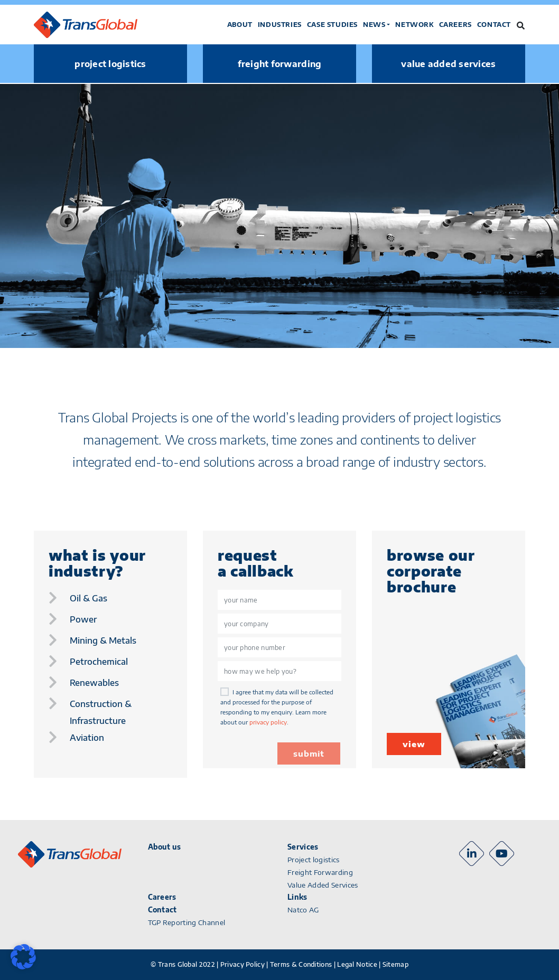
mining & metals (103, 640)
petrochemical (99, 662)
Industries (280, 25)
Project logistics (314, 860)
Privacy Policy (243, 964)
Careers (455, 25)
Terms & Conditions (301, 964)
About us (165, 847)
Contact (494, 25)
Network (414, 25)
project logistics (110, 64)
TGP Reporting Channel (187, 922)
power (83, 619)
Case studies (332, 25)
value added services (448, 64)
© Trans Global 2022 (183, 964)
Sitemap (395, 964)
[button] (23, 957)
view (414, 744)
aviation (87, 738)
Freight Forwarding (320, 872)
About (240, 25)
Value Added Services (323, 885)
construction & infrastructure (101, 712)
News (374, 25)
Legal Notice (357, 964)
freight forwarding (280, 64)
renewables (94, 683)
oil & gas (88, 598)
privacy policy (268, 722)
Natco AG (303, 910)
